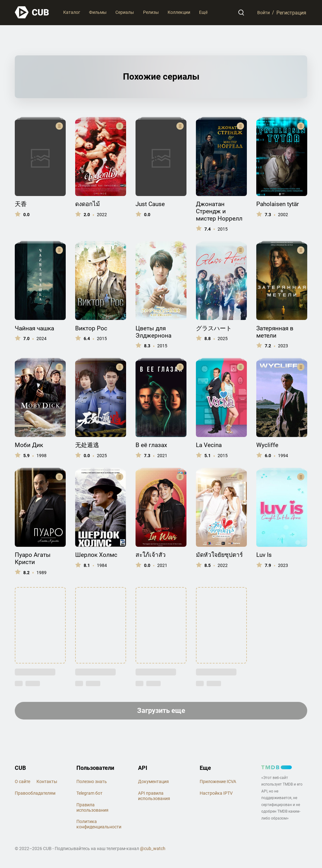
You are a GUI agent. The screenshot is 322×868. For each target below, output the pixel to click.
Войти (262, 12)
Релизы (151, 12)
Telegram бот (89, 795)
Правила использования (92, 809)
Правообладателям (35, 795)
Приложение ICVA (218, 783)
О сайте (22, 783)
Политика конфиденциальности (99, 826)
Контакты (47, 783)
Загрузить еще (161, 711)
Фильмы (98, 12)
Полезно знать (92, 783)
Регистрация (291, 12)
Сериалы (125, 12)
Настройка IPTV (216, 795)
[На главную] (32, 12)
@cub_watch (153, 850)
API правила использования (154, 797)
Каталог (72, 12)
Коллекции (179, 12)
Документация (153, 783)
